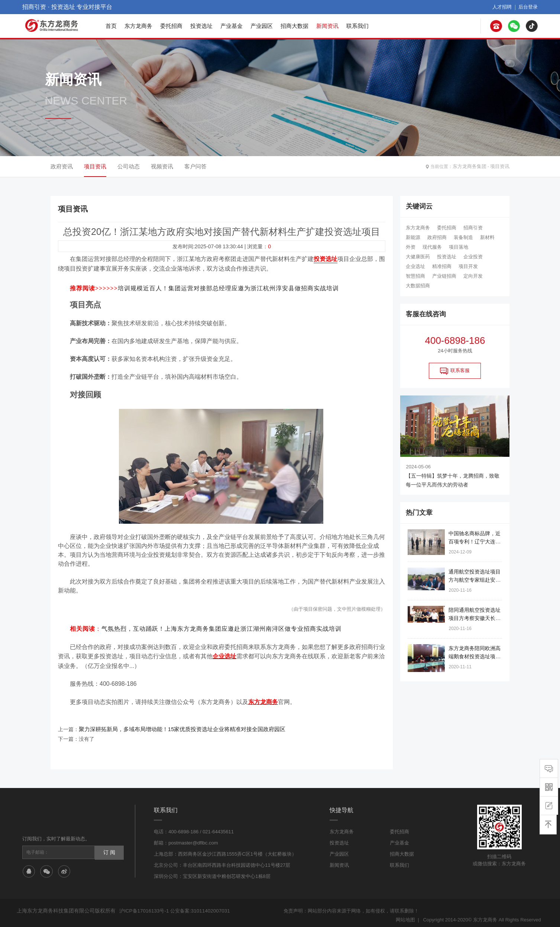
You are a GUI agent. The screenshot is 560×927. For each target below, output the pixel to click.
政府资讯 (62, 166)
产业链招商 (444, 276)
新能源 (413, 237)
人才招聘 (504, 7)
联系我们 (357, 26)
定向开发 (473, 276)
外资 (411, 247)
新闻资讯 (327, 26)
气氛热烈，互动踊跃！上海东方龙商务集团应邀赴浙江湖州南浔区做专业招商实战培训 (221, 627)
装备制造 (463, 237)
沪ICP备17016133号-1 (143, 906)
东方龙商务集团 (472, 167)
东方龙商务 (138, 26)
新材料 (487, 237)
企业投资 (473, 257)
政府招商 (437, 237)
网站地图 (405, 915)
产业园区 (262, 26)
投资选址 (201, 26)
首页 (111, 26)
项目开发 (468, 266)
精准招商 (442, 266)
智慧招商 (415, 276)
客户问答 (195, 166)
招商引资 (473, 228)
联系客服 (455, 371)
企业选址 (415, 266)
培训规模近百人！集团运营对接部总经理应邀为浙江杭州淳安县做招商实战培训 (228, 287)
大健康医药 (418, 257)
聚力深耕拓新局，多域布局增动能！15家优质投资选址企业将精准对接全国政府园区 (175, 725)
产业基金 (232, 26)
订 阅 (109, 848)
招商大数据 (294, 26)
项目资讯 (501, 167)
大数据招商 (418, 286)
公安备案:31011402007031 (198, 906)
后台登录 (529, 7)
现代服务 (432, 247)
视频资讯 (162, 166)
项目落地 (459, 247)
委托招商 (171, 26)
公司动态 (129, 166)
